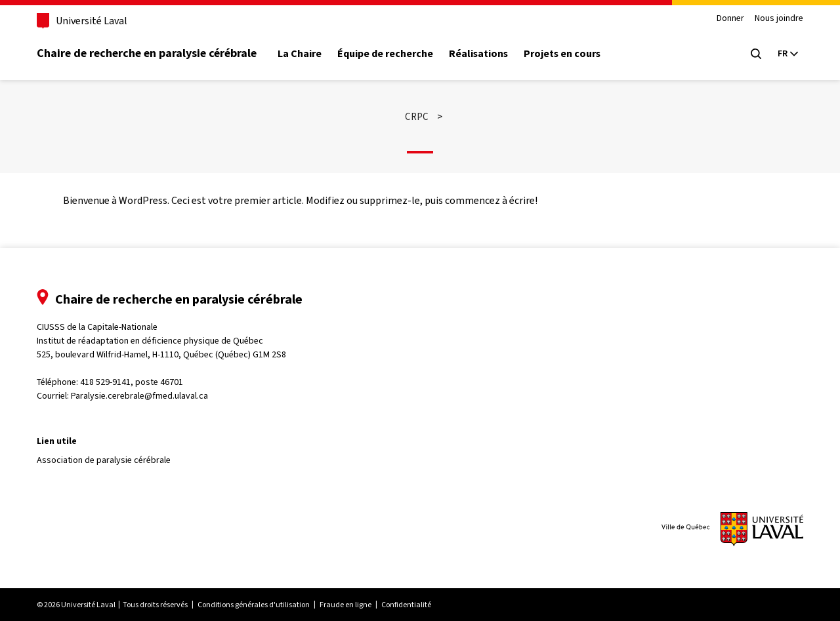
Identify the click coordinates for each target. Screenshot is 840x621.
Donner (730, 19)
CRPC (417, 117)
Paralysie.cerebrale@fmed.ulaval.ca (139, 396)
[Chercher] (756, 54)
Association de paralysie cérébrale (104, 460)
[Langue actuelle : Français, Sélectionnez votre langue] (787, 54)
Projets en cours (562, 54)
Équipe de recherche (385, 54)
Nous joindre (779, 19)
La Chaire (300, 54)
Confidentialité (406, 605)
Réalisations (478, 54)
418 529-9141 (105, 382)
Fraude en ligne (346, 605)
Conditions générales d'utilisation (254, 605)
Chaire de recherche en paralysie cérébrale (147, 53)
